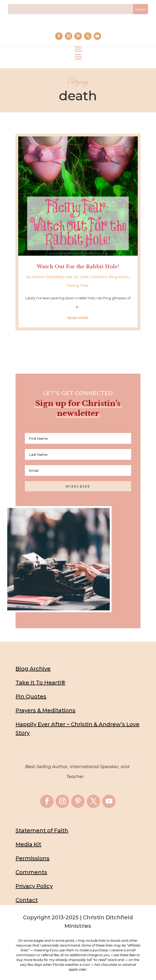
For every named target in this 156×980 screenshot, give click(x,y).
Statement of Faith (42, 830)
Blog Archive (33, 669)
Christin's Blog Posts (110, 277)
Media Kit (28, 844)
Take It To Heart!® (40, 683)
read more (78, 318)
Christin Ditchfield (48, 277)
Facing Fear (78, 285)
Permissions (33, 858)
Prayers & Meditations (45, 710)
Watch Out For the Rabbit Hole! (78, 267)
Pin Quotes (31, 696)
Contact (27, 900)
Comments (31, 872)
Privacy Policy (34, 886)
